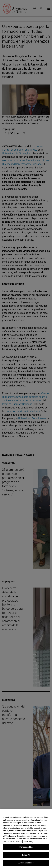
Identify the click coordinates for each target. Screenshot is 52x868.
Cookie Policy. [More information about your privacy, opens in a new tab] (28, 842)
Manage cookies (26, 847)
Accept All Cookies (26, 863)
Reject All (26, 855)
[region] (26, 839)
